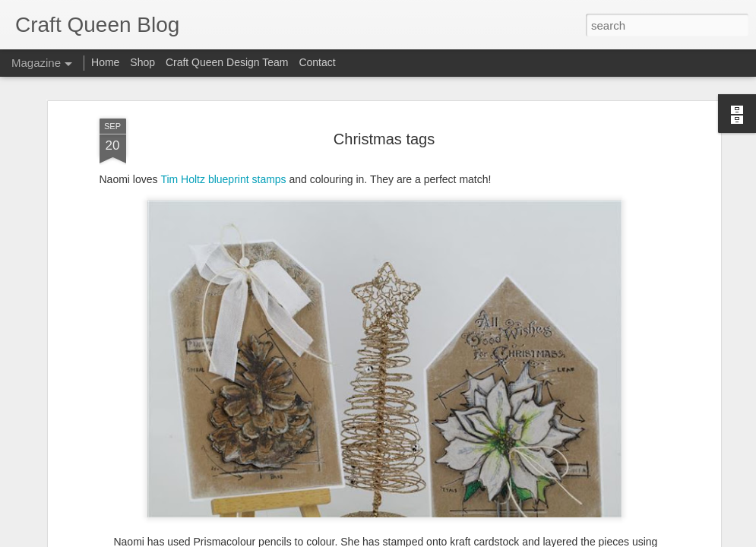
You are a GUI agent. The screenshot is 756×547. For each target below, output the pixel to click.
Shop (142, 62)
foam (383, 460)
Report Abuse (470, 539)
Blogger (426, 539)
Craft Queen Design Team (227, 62)
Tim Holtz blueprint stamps (223, 81)
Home (105, 62)
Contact (317, 62)
